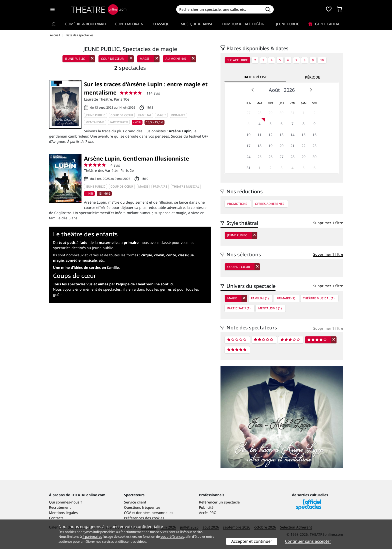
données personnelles (155, 513)
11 (259, 135)
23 (314, 146)
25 (259, 157)
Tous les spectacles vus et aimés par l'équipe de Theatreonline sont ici (113, 284)
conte (171, 255)
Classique (162, 24)
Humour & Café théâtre (244, 24)
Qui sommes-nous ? (65, 502)
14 (292, 135)
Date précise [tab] (255, 77)
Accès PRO (208, 513)
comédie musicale (81, 260)
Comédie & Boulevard (85, 24)
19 (270, 146)
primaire (131, 242)
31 (292, 113)
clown (159, 255)
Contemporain (129, 24)
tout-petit (67, 242)
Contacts (56, 518)
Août (274, 90)
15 (303, 135)
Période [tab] (312, 77)
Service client (135, 502)
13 (281, 135)
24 (248, 157)
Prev (253, 90)
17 (248, 146)
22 (303, 146)
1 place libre (237, 60)
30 (281, 113)
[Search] (219, 9)
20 (281, 146)
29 (270, 113)
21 (292, 146)
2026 (289, 90)
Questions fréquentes (142, 507)
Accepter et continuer (252, 541)
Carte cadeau (324, 24)
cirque (147, 255)
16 (314, 135)
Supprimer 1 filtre (328, 223)
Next (311, 90)
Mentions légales (63, 513)
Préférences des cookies (144, 518)
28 (259, 113)
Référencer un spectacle (219, 502)
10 (322, 60)
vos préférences (172, 536)
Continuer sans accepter (308, 541)
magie (58, 260)
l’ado (83, 242)
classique (186, 255)
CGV (127, 513)
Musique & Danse (197, 24)
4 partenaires (92, 536)
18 (259, 146)
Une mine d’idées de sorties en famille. (86, 267)
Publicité (206, 507)
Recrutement (60, 507)
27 (248, 113)
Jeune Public (288, 24)
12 (270, 135)
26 (270, 157)
